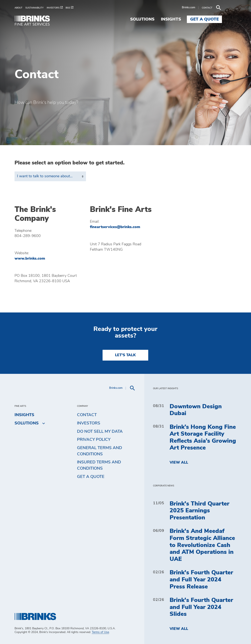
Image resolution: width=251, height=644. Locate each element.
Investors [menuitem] (89, 423)
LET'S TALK (125, 355)
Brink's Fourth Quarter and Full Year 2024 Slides (201, 607)
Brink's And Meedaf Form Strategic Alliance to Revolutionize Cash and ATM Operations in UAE (202, 545)
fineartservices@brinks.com (115, 227)
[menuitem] (20, 8)
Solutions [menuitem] (157, 19)
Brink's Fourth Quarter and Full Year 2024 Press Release (201, 580)
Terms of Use (100, 632)
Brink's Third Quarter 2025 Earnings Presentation (200, 511)
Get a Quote (91, 477)
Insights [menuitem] (185, 19)
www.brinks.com (30, 259)
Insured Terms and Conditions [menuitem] (99, 465)
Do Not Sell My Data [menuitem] (100, 431)
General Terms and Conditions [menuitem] (100, 451)
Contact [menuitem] (87, 415)
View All (179, 463)
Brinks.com (203, 8)
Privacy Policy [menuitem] (94, 440)
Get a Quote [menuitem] (219, 19)
